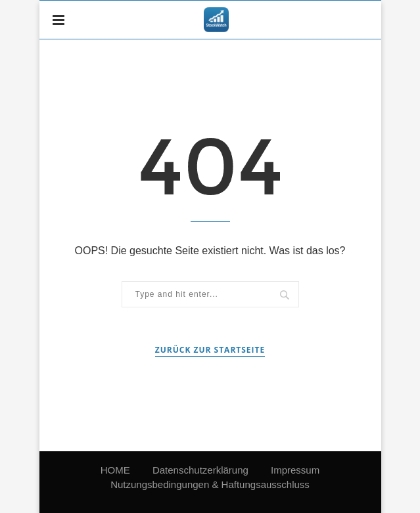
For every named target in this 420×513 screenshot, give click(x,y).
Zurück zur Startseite (210, 350)
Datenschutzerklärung (200, 470)
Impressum (295, 470)
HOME (115, 470)
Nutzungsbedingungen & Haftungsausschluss (210, 484)
